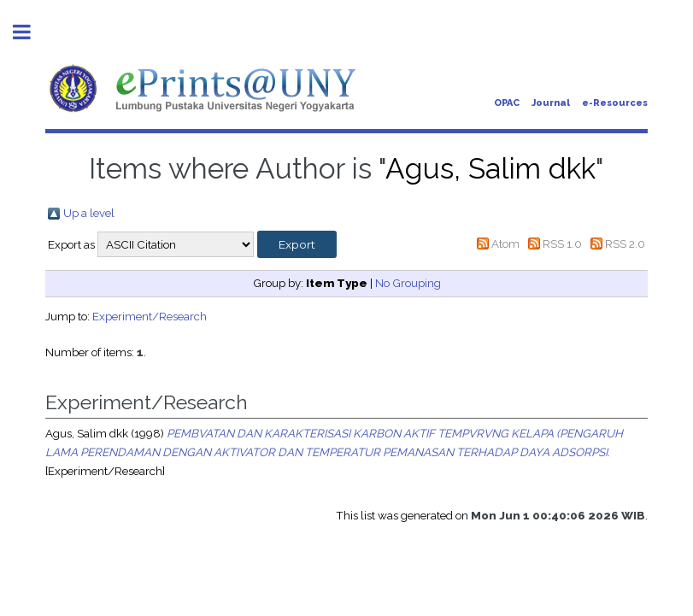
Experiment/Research (150, 316)
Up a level (89, 213)
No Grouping (408, 283)
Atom (505, 243)
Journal (551, 103)
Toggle (31, 32)
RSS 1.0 (562, 243)
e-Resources (615, 103)
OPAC (507, 103)
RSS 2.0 (625, 243)
